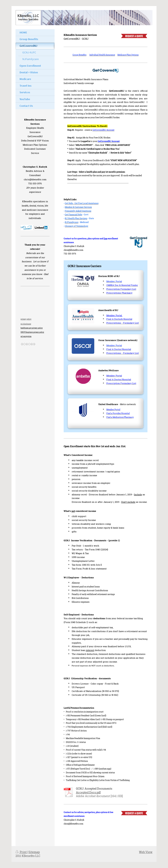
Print (21, 852)
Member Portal (114, 315)
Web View (146, 852)
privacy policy (26, 319)
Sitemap (34, 852)
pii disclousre (26, 324)
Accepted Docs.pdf (88, 792)
